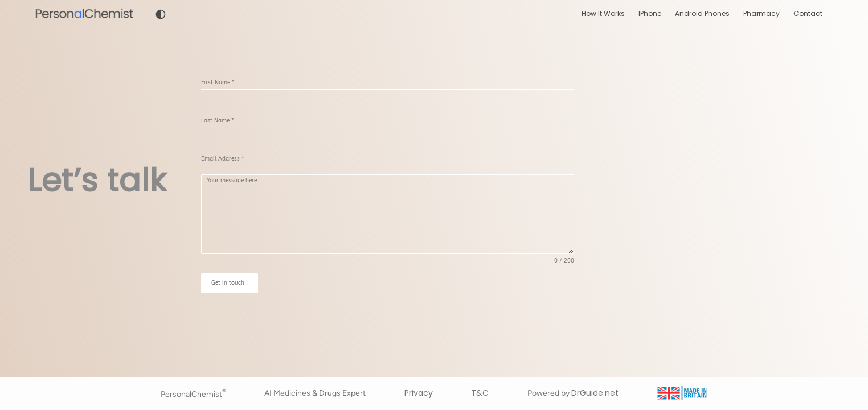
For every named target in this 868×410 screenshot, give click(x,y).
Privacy (419, 393)
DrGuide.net (595, 393)
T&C (480, 393)
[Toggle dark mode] (161, 14)
